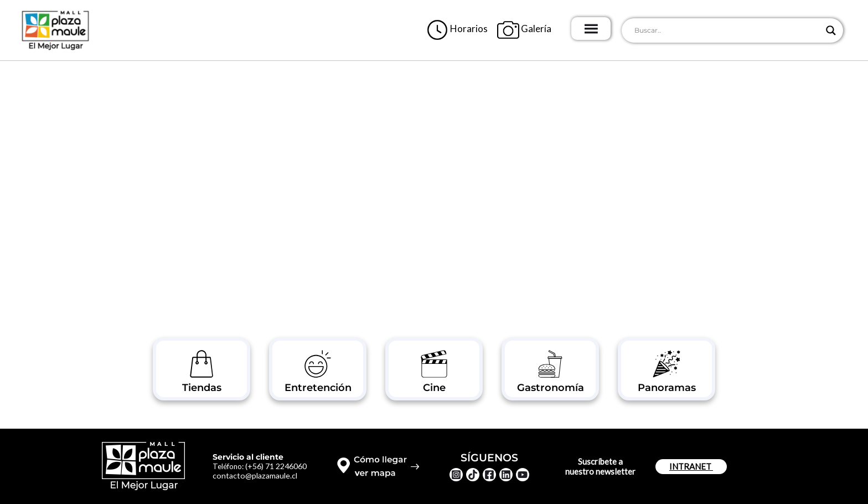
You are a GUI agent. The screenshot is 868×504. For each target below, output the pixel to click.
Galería (541, 27)
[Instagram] (456, 475)
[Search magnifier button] (831, 30)
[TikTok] (473, 475)
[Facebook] (489, 475)
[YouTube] (523, 475)
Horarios (474, 27)
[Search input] (727, 30)
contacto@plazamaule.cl (258, 476)
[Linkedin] (506, 475)
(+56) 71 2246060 (280, 466)
